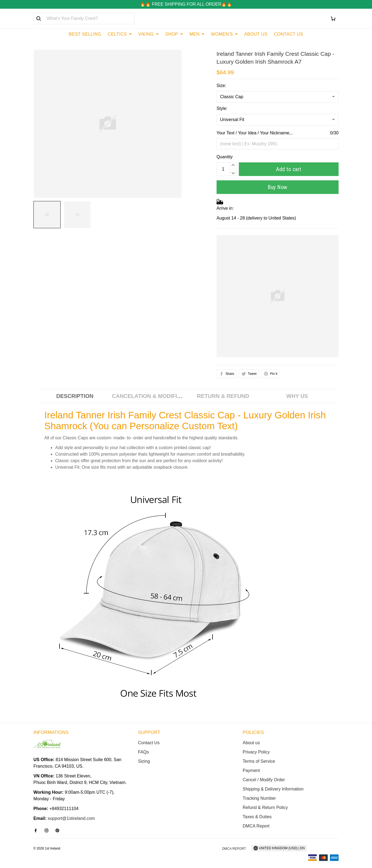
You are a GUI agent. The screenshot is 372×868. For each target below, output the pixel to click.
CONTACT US (289, 34)
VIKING (149, 34)
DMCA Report (256, 826)
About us (251, 743)
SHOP (174, 34)
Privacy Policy (256, 752)
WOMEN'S (224, 34)
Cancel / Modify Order (264, 780)
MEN (197, 34)
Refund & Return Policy (265, 807)
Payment (251, 770)
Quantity (225, 157)
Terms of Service (259, 761)
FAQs (143, 752)
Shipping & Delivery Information (273, 789)
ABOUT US (256, 34)
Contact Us (149, 743)
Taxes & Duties (257, 817)
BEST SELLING (85, 34)
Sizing (144, 761)
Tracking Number (259, 798)
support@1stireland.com (71, 818)
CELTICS (120, 34)
